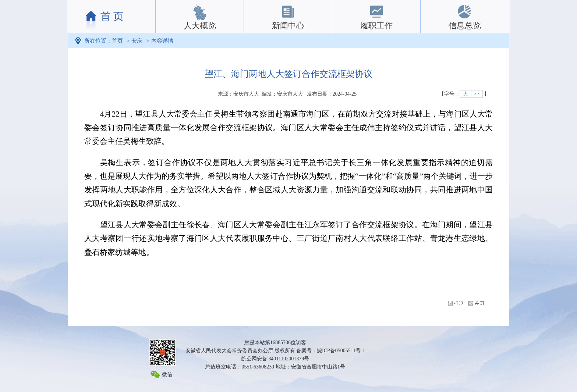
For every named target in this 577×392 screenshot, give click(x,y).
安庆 (137, 41)
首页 (117, 41)
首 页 (112, 16)
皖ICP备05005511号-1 (341, 351)
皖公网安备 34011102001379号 (275, 359)
